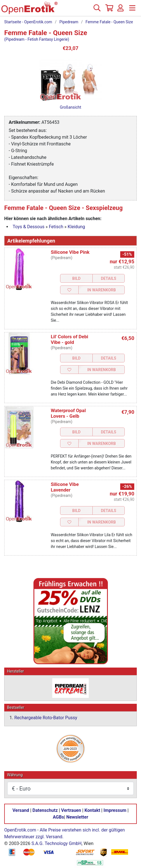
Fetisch (56, 227)
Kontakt (92, 810)
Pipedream (69, 22)
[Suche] (97, 10)
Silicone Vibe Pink (70, 252)
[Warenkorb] (109, 10)
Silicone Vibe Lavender (65, 487)
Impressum (115, 810)
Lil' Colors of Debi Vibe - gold (70, 339)
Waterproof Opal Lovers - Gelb (68, 413)
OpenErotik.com (20, 830)
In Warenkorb (102, 290)
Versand (21, 810)
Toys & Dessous (29, 227)
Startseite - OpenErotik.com (28, 22)
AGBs (58, 817)
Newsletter (77, 817)
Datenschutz (45, 810)
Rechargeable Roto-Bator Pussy (46, 718)
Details (109, 278)
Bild (76, 278)
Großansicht (70, 107)
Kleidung (76, 227)
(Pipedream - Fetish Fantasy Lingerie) (37, 39)
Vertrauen (71, 810)
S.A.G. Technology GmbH (56, 843)
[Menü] (132, 10)
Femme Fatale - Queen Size (109, 22)
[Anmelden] (120, 10)
